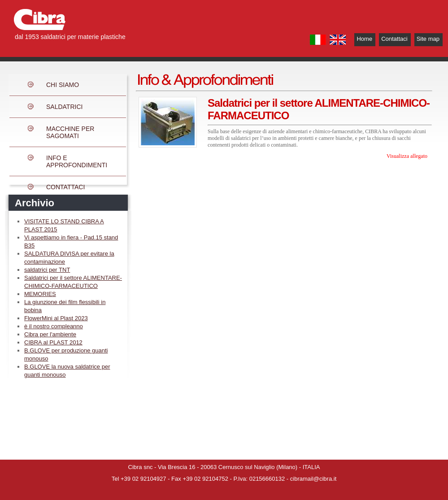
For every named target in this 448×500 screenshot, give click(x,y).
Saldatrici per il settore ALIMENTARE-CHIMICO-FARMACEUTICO (73, 282)
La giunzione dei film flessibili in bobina (65, 306)
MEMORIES (40, 294)
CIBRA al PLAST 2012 (53, 342)
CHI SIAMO (63, 85)
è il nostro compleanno (54, 326)
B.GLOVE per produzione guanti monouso (66, 354)
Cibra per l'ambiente (50, 334)
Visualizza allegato (407, 156)
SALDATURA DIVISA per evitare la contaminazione (69, 258)
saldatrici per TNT (47, 270)
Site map (428, 39)
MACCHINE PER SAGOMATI (70, 132)
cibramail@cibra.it (313, 479)
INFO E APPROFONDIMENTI (77, 161)
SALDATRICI (64, 107)
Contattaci (394, 39)
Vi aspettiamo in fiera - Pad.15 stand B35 (71, 241)
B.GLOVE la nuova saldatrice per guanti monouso (67, 371)
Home (364, 39)
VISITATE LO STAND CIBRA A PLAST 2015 (64, 225)
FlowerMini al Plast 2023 (56, 318)
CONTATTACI (65, 187)
